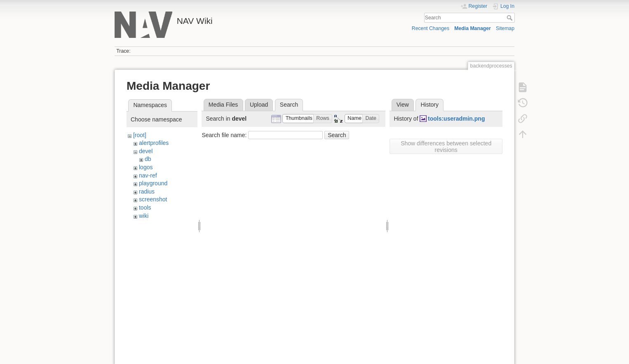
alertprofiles (154, 143)
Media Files (223, 105)
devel (146, 151)
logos (146, 167)
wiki (144, 216)
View (403, 105)
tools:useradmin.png (456, 119)
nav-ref (148, 175)
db (148, 159)
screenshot (153, 199)
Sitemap (505, 28)
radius (147, 191)
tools (145, 208)
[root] (140, 135)
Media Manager (473, 28)
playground (153, 183)
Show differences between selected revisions (446, 147)
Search (510, 18)
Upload (259, 105)
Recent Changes (431, 28)
